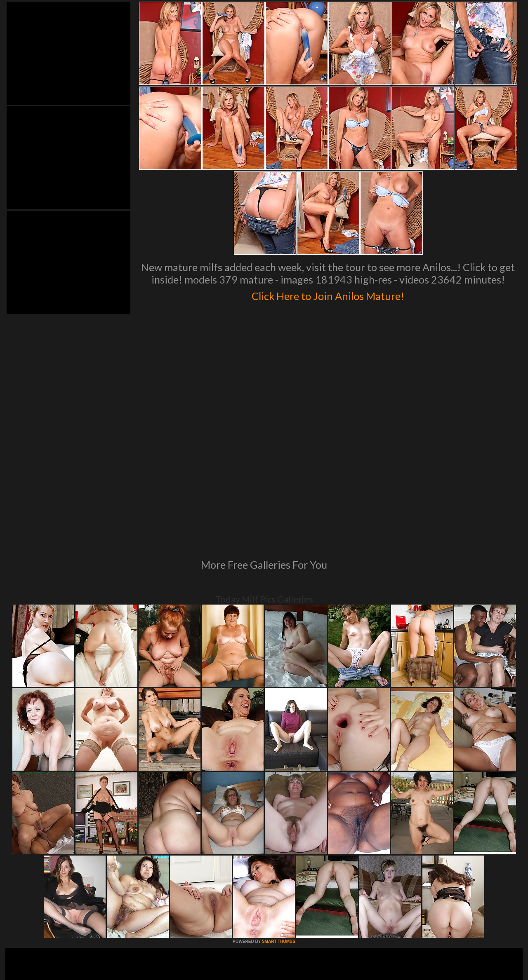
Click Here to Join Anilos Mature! (328, 294)
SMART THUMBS (279, 829)
